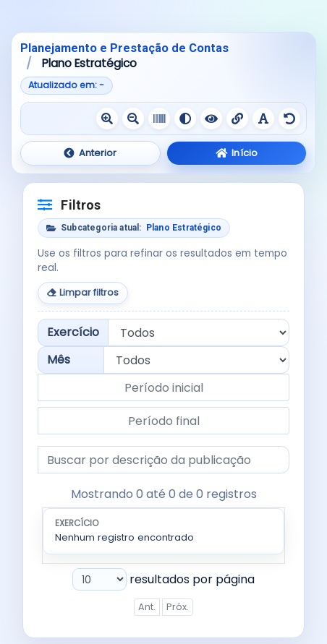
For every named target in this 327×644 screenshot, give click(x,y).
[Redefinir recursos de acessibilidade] (289, 119)
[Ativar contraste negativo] (211, 119)
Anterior (90, 153)
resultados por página (163, 579)
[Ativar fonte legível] (263, 119)
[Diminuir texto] (133, 119)
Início (237, 153)
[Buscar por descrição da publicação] (163, 460)
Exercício (73, 332)
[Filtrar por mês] (196, 360)
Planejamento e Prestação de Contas (124, 48)
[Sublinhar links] (237, 119)
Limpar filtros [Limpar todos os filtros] (83, 292)
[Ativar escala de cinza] (159, 119)
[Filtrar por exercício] (199, 332)
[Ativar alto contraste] (185, 119)
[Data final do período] (163, 421)
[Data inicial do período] (163, 387)
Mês (59, 360)
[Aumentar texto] (107, 119)
